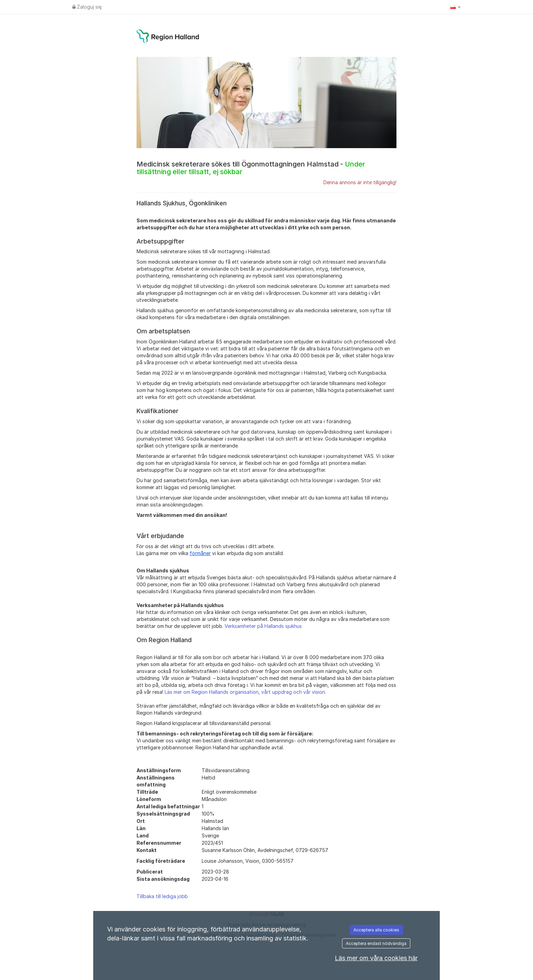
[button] (455, 7)
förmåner (200, 553)
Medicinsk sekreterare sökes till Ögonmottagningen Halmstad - (251, 168)
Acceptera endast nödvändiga (376, 943)
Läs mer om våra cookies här (376, 958)
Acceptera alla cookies (376, 930)
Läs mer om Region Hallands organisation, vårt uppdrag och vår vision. (245, 692)
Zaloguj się (87, 7)
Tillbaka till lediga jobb (162, 896)
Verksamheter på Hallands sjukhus (263, 626)
